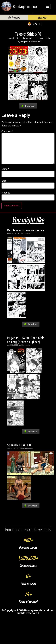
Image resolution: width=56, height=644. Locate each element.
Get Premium (14, 21)
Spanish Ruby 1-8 (19, 449)
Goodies (48, 42)
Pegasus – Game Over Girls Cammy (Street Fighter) (26, 344)
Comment (7, 135)
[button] (48, 7)
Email (5, 185)
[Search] (32, 16)
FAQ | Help (45, 15)
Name (5, 173)
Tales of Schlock (36, 45)
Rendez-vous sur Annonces (26, 234)
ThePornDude (37, 28)
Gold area (42, 21)
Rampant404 (25, 45)
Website (6, 196)
